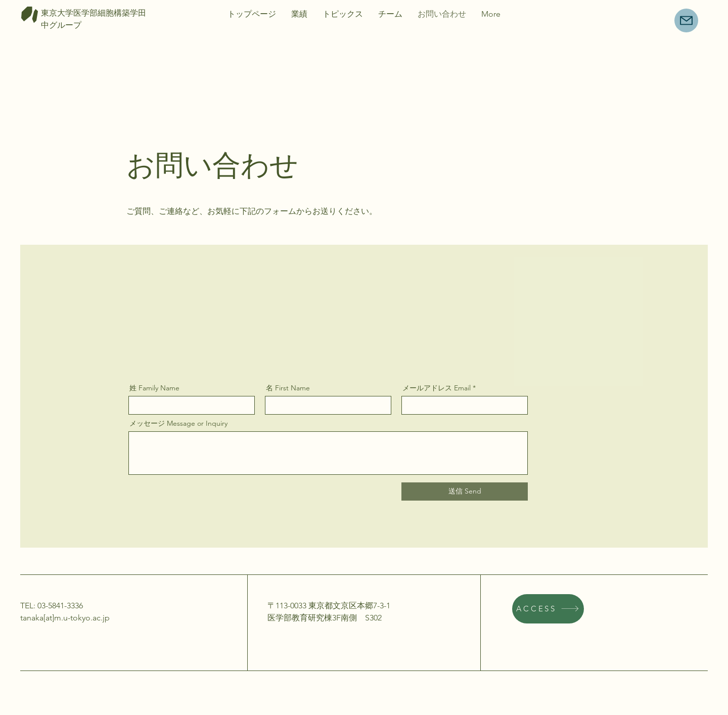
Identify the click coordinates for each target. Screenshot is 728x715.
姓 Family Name (154, 388)
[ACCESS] (548, 609)
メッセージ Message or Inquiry (178, 423)
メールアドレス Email (437, 388)
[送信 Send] (465, 491)
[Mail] (686, 20)
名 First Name (288, 388)
